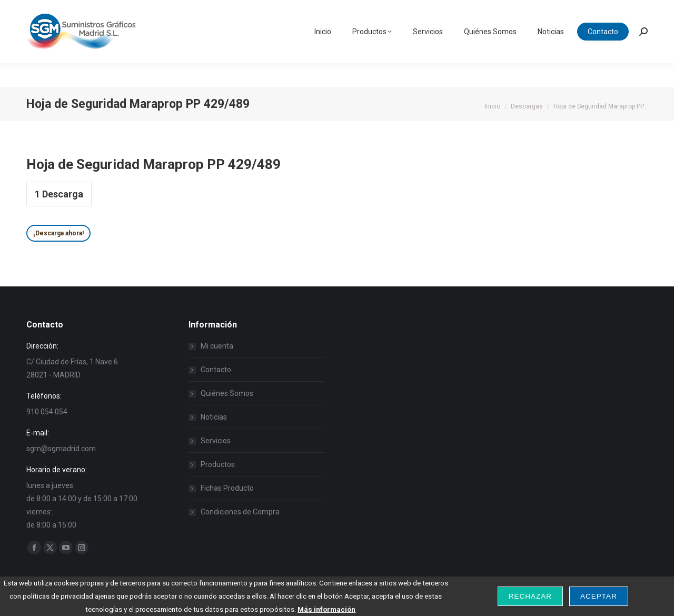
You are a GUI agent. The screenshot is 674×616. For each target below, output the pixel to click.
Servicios (216, 441)
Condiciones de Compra (240, 512)
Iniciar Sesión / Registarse (551, 12)
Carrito (627, 12)
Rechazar (530, 596)
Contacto (216, 370)
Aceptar (599, 596)
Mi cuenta (217, 346)
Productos (218, 464)
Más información (326, 609)
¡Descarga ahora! (58, 233)
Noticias (214, 417)
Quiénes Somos (227, 393)
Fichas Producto (227, 488)
